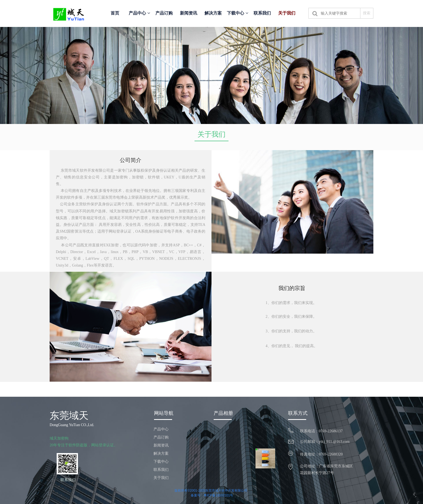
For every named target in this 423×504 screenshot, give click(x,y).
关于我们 (287, 13)
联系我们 (262, 13)
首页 (115, 13)
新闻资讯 (189, 13)
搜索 (367, 13)
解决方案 (213, 13)
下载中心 (237, 13)
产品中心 (139, 13)
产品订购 (164, 13)
